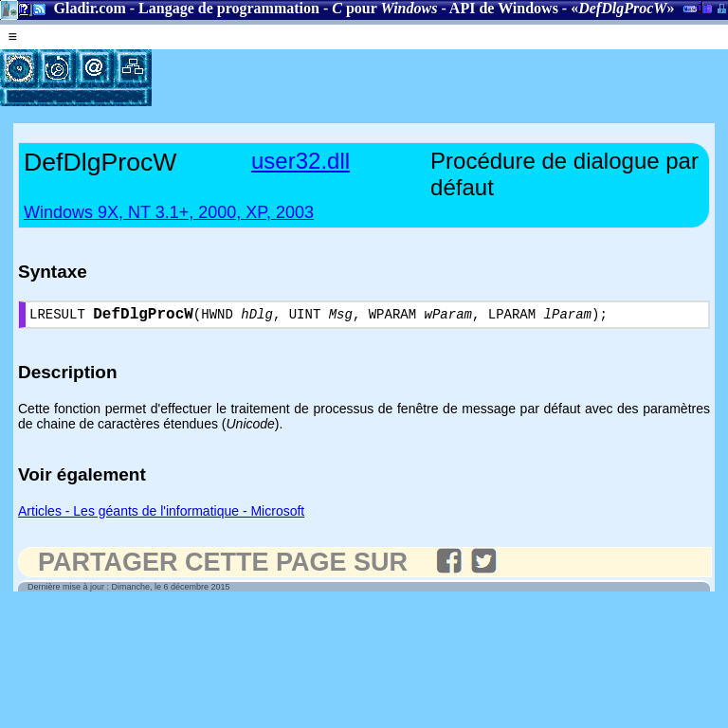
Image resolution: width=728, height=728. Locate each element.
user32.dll (300, 161)
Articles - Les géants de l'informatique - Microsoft (161, 515)
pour (384, 8)
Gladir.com (89, 8)
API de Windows (504, 8)
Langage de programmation (229, 8)
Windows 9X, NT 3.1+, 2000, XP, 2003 (169, 212)
